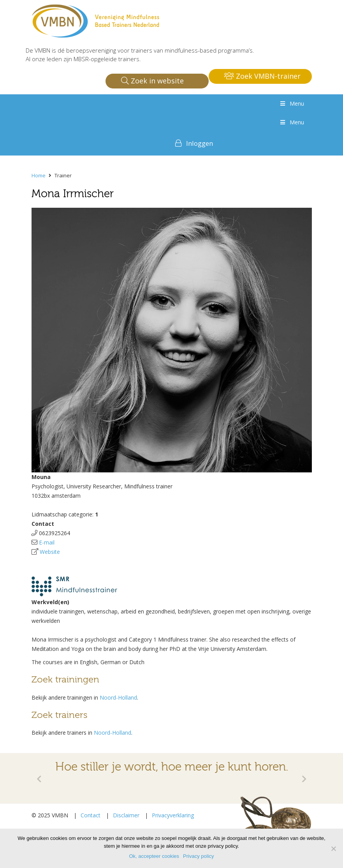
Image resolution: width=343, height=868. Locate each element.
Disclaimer (126, 815)
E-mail (47, 542)
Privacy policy (198, 856)
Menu (292, 103)
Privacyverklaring (173, 815)
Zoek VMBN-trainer (262, 76)
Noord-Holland (118, 697)
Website (50, 552)
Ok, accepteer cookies (154, 856)
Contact (91, 815)
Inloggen (200, 143)
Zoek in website (152, 81)
